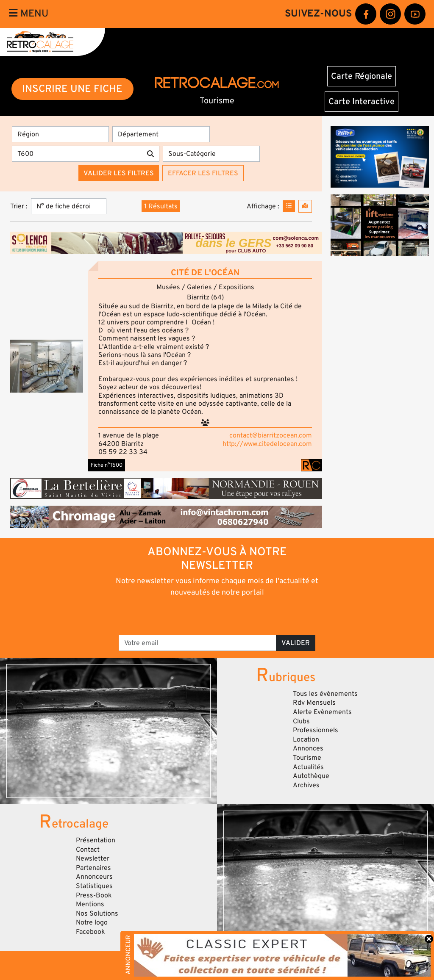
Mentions (90, 904)
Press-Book (94, 895)
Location (306, 739)
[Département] (161, 134)
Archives (306, 785)
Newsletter (93, 858)
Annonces (308, 748)
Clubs (301, 721)
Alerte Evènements (322, 712)
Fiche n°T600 (107, 465)
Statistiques (94, 886)
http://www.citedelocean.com (267, 444)
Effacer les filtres (203, 173)
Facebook (90, 932)
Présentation (96, 840)
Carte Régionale (362, 76)
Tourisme (307, 758)
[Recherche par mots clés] (77, 154)
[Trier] (69, 206)
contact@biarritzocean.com (271, 435)
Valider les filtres (119, 173)
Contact (88, 850)
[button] (47, 366)
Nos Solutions (97, 914)
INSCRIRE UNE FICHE (72, 89)
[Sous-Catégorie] (211, 154)
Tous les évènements (325, 694)
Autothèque (311, 776)
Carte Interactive (362, 102)
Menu (29, 14)
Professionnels (316, 730)
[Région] (60, 134)
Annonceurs (94, 877)
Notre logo (92, 922)
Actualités (308, 767)
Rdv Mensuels (314, 703)
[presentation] (205, 615)
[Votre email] (198, 643)
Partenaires (93, 868)
